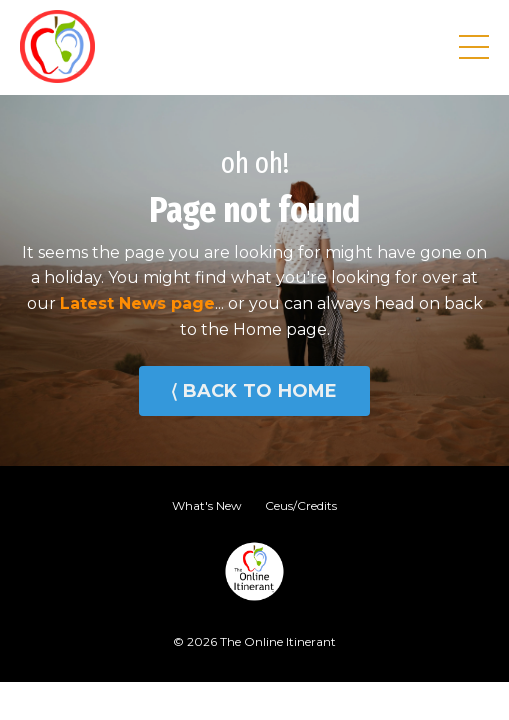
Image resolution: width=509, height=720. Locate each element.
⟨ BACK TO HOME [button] (254, 391)
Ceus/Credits (301, 505)
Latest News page (137, 303)
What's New (207, 505)
